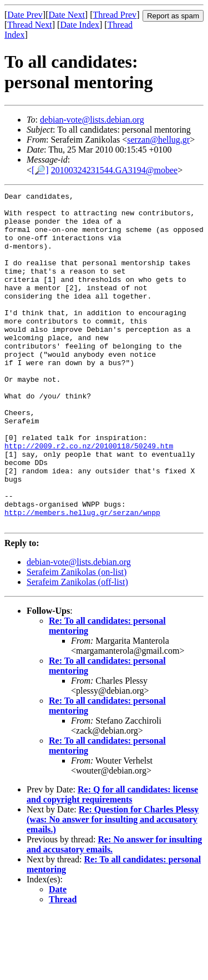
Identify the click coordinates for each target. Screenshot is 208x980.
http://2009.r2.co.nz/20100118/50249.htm (89, 497)
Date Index (80, 25)
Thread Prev (115, 15)
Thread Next (29, 25)
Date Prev (25, 15)
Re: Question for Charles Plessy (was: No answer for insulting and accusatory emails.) (113, 886)
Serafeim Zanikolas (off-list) (77, 648)
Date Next (67, 15)
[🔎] (40, 170)
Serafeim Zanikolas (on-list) (77, 638)
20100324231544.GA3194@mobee (115, 170)
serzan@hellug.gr (158, 140)
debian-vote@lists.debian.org (92, 120)
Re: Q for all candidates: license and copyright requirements (112, 861)
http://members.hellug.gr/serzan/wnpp (82, 577)
